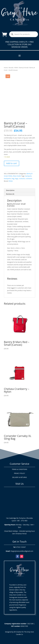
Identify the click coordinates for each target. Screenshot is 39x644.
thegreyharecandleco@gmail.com (22, 551)
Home (6, 68)
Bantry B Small (24, 68)
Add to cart (12, 163)
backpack (28, 176)
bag (13, 178)
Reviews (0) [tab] (10, 194)
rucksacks (29, 178)
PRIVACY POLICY (20, 473)
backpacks (7, 178)
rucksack (22, 178)
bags (16, 178)
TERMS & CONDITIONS (19, 469)
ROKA (16, 68)
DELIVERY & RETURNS (19, 477)
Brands (11, 68)
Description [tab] (10, 190)
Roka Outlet (17, 176)
